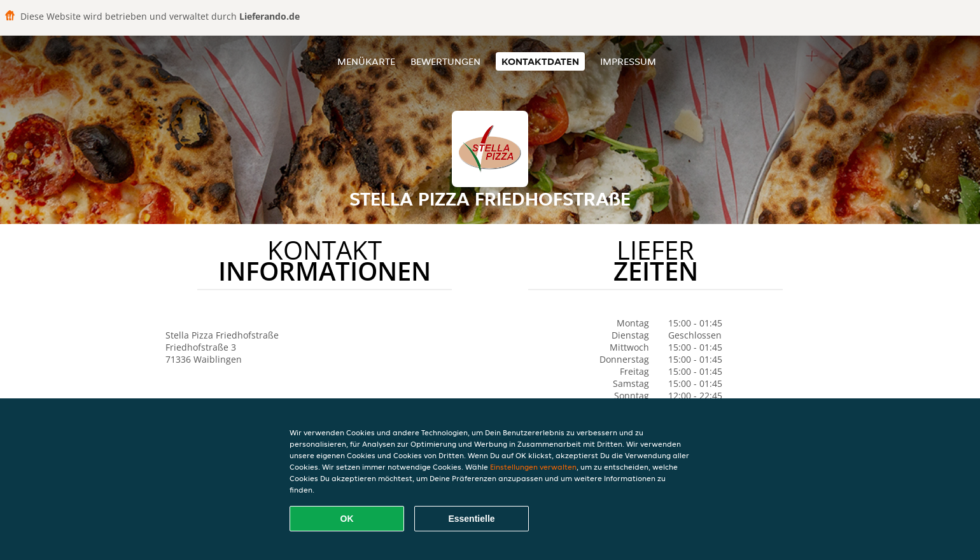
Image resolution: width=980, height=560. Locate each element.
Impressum (628, 61)
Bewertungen (445, 61)
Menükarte (366, 61)
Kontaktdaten (540, 61)
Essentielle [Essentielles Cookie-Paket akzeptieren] (471, 519)
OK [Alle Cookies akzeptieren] (347, 519)
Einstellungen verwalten (533, 467)
